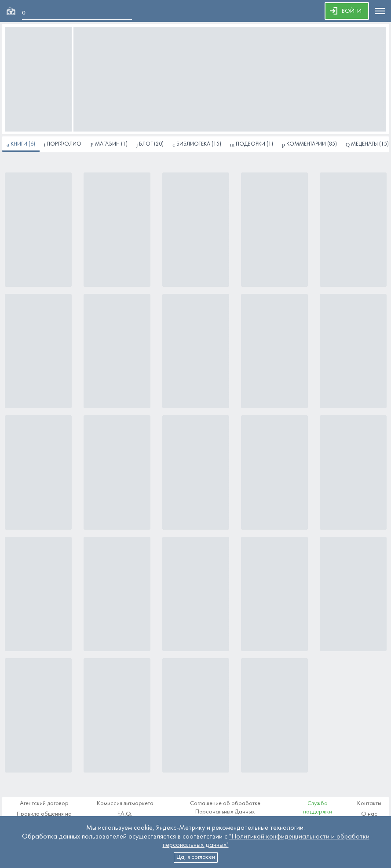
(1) (252, 145)
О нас (369, 814)
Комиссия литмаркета (125, 804)
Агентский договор (44, 804)
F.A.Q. (125, 814)
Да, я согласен (196, 857)
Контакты (369, 804)
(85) (309, 145)
